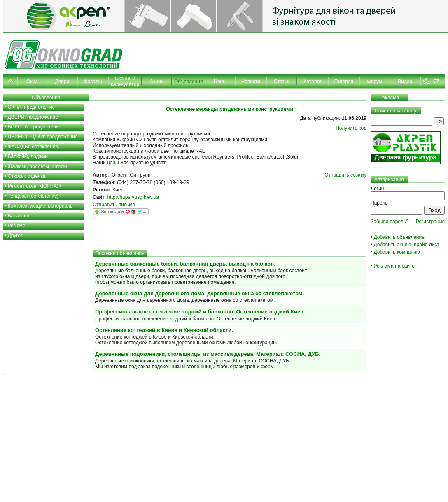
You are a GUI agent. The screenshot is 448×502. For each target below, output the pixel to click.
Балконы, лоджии (28, 156)
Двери (62, 82)
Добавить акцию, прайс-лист (407, 245)
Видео (405, 82)
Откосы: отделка (27, 176)
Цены (220, 82)
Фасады (93, 82)
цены (113, 163)
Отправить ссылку (345, 175)
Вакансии (19, 216)
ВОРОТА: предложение (35, 127)
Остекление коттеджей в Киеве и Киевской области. (164, 330)
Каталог (313, 82)
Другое (16, 236)
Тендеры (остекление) (33, 196)
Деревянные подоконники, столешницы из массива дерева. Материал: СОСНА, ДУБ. (208, 354)
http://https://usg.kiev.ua (133, 197)
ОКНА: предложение (31, 107)
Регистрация (430, 222)
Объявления (188, 82)
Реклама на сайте (394, 266)
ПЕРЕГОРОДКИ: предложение (43, 137)
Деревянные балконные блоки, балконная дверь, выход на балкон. (185, 264)
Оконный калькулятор (125, 82)
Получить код (351, 128)
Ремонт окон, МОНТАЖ (35, 186)
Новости (251, 82)
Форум (375, 82)
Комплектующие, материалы (41, 206)
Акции (157, 82)
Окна (32, 82)
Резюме (17, 226)
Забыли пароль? (390, 222)
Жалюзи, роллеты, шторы (37, 166)
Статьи (282, 82)
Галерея (344, 82)
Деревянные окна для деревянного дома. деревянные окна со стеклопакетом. (199, 293)
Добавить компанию (397, 252)
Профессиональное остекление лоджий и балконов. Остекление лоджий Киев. (200, 312)
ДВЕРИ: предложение (33, 117)
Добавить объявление (399, 237)
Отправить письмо (114, 205)
